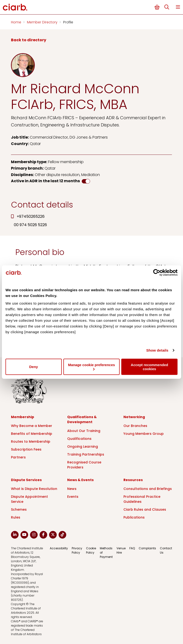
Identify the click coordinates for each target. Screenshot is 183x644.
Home (17, 22)
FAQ (132, 548)
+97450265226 (31, 216)
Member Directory (43, 22)
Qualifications (79, 439)
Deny (33, 367)
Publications (134, 517)
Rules (16, 517)
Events (73, 497)
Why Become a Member (32, 426)
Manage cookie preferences (92, 366)
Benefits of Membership (32, 434)
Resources (133, 480)
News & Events (80, 480)
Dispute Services (26, 480)
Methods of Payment (106, 553)
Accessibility (59, 548)
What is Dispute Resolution (34, 489)
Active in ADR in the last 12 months (45, 181)
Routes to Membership (31, 441)
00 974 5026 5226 (30, 225)
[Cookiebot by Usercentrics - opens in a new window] (157, 273)
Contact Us (166, 550)
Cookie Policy (91, 550)
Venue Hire (121, 550)
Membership (23, 417)
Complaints (147, 548)
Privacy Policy (77, 550)
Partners (18, 457)
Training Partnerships (86, 454)
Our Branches (135, 426)
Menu (178, 7)
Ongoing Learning (83, 447)
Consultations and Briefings (148, 489)
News (72, 489)
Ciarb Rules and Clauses (145, 509)
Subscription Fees (26, 449)
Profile (68, 22)
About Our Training (84, 431)
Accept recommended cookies (150, 367)
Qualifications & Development (82, 419)
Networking (134, 417)
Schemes (19, 509)
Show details (157, 350)
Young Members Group (144, 434)
